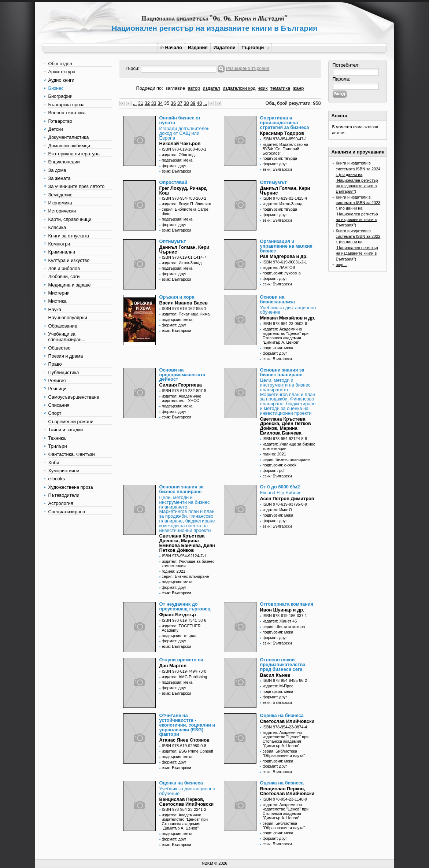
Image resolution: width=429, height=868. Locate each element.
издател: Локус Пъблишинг (187, 204)
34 (160, 103)
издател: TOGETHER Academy (181, 628)
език (263, 88)
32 (147, 103)
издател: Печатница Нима (186, 314)
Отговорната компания (287, 604)
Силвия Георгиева (181, 385)
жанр (299, 88)
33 (154, 103)
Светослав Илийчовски (287, 721)
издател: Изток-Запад (283, 204)
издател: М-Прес (278, 686)
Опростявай (173, 182)
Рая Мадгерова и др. (284, 256)
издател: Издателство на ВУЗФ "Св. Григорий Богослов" (286, 149)
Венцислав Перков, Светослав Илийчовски (187, 802)
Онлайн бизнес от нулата (180, 120)
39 (193, 103)
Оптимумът (273, 182)
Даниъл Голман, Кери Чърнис (285, 191)
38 (186, 103)
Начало (171, 47)
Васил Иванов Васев (184, 303)
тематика (280, 88)
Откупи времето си (181, 660)
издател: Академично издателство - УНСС (182, 398)
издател (212, 88)
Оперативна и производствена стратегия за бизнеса (285, 123)
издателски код (239, 88)
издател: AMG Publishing (185, 677)
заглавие (175, 88)
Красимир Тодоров (282, 133)
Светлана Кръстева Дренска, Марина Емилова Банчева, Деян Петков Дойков (187, 543)
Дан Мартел (173, 666)
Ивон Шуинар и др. (282, 610)
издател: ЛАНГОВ (279, 267)
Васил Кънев (275, 675)
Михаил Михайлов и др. (288, 318)
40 (199, 103)
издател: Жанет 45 (280, 621)
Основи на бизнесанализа (278, 299)
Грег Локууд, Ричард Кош (183, 191)
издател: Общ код (178, 155)
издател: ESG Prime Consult (188, 751)
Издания (198, 47)
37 (180, 103)
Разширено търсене (247, 68)
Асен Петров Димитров (287, 498)
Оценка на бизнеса (282, 715)
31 (141, 103)
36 (173, 103)
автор (194, 88)
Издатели (225, 47)
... (135, 103)
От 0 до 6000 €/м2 (280, 487)
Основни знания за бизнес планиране (282, 372)
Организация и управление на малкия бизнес (286, 246)
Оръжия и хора (177, 297)
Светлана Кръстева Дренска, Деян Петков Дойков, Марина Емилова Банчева (286, 426)
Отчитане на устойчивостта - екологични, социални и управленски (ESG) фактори (187, 725)
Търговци (255, 47)
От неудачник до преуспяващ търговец (185, 606)
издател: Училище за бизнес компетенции (289, 446)
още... (341, 265)
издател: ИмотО (277, 510)
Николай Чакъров (180, 143)
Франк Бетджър (178, 615)
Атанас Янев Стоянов (184, 740)
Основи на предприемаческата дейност (182, 375)
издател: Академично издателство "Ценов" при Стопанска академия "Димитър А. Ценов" (286, 336)
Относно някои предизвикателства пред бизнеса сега (283, 664)
